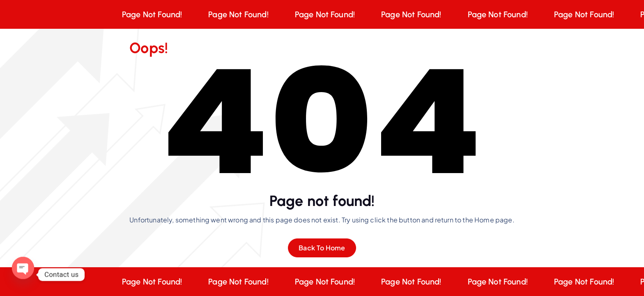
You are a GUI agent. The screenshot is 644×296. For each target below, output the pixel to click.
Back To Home (322, 248)
